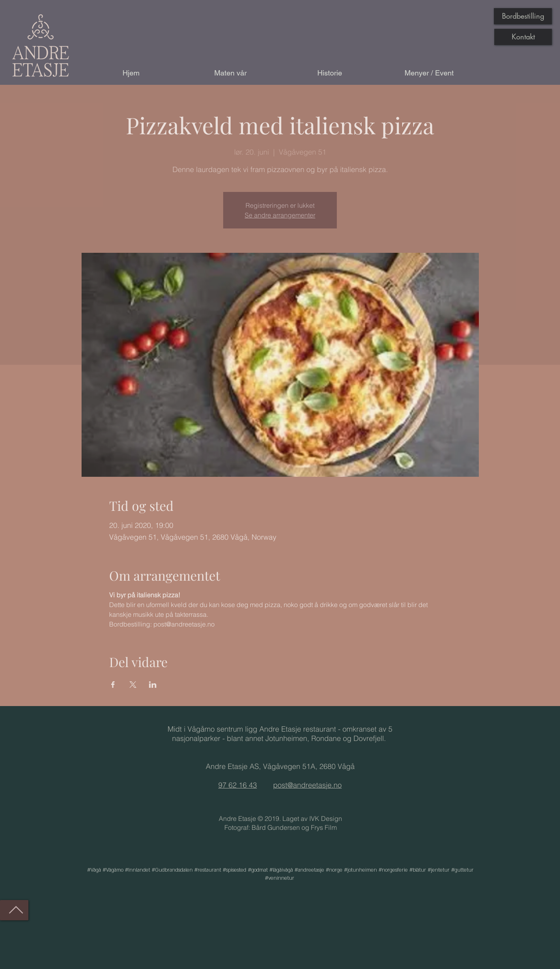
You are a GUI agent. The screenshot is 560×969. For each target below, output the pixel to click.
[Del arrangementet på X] (133, 685)
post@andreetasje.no (307, 785)
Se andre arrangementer (280, 215)
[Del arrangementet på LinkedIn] (153, 685)
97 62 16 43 (238, 785)
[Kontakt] (523, 37)
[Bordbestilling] (523, 16)
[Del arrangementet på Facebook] (113, 685)
